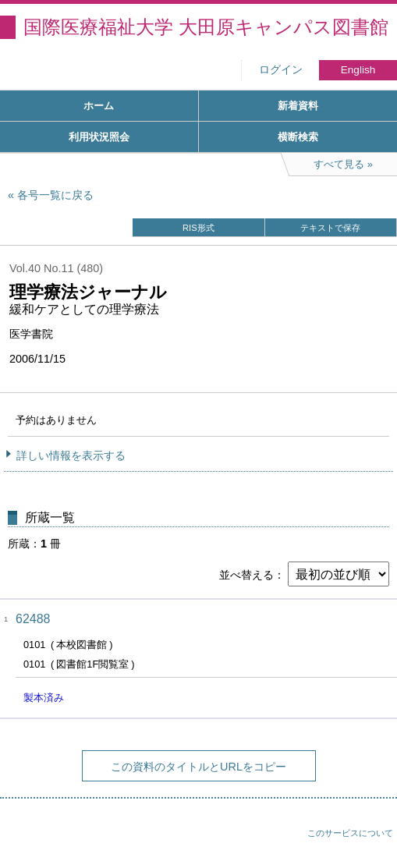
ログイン (281, 70)
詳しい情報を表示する (71, 455)
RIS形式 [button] (198, 228)
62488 (33, 619)
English (358, 70)
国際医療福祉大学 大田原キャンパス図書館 (206, 27)
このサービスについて (350, 833)
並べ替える (246, 575)
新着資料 (298, 106)
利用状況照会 (99, 137)
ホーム (99, 106)
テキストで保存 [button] (330, 228)
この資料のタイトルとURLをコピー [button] (198, 767)
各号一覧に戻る (55, 195)
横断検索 (298, 137)
